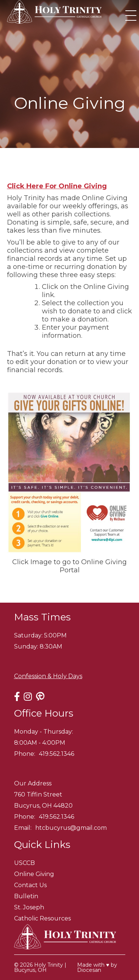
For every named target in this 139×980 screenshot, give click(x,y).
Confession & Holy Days (48, 676)
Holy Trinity (49, 965)
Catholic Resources (42, 918)
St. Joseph (29, 907)
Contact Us (30, 885)
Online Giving (34, 874)
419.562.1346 (57, 754)
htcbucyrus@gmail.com (71, 828)
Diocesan (89, 970)
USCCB (24, 863)
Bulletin (26, 896)
